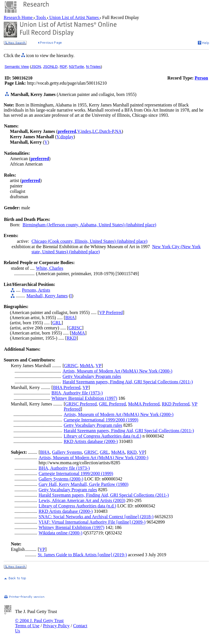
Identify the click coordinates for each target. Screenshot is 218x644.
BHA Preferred (67, 387)
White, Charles (50, 268)
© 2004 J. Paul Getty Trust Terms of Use (39, 623)
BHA (70, 318)
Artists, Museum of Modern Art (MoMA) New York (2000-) (117, 371)
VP (98, 366)
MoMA (78, 333)
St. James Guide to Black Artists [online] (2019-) (82, 555)
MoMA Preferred (144, 404)
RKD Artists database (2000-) (91, 441)
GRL (57, 323)
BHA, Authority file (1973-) (77, 393)
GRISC (75, 328)
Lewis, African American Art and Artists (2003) (82, 500)
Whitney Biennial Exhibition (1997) (84, 398)
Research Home (19, 17)
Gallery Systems (67, 452)
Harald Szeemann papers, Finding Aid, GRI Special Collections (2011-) (128, 382)
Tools (41, 17)
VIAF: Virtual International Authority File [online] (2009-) (92, 522)
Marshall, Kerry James (47, 296)
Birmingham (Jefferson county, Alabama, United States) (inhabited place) (89, 225)
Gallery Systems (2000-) (61, 479)
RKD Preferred (176, 404)
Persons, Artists (36, 290)
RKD (72, 338)
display (67, 137)
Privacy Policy (56, 626)
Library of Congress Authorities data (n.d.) (102, 436)
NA (118, 131)
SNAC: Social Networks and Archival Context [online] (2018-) (96, 517)
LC (95, 131)
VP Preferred (111, 312)
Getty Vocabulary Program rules (92, 376)
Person (201, 78)
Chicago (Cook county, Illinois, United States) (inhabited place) (89, 241)
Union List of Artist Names (74, 17)
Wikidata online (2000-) (60, 533)
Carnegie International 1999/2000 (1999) (101, 420)
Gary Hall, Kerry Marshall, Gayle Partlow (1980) (83, 484)
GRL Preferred (112, 404)
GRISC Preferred (81, 404)
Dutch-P (107, 131)
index (86, 131)
